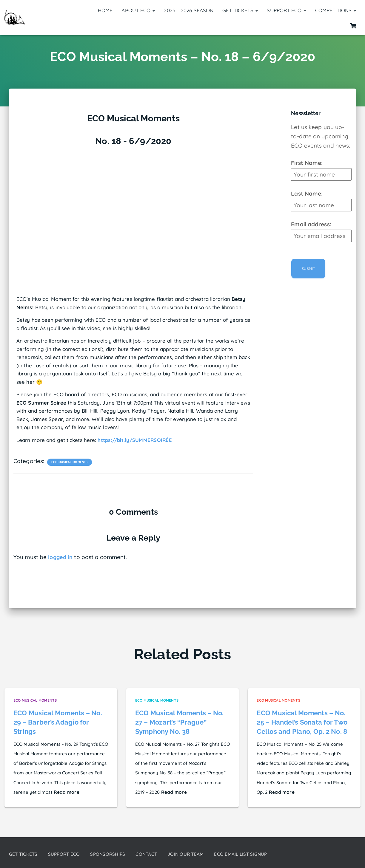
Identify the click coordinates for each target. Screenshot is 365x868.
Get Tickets (240, 10)
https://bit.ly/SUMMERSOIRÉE (135, 440)
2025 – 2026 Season (189, 10)
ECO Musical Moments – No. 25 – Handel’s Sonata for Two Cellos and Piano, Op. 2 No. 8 (301, 722)
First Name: (307, 163)
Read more (66, 791)
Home (105, 10)
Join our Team (197, 854)
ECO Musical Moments (69, 462)
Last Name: (307, 194)
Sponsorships (114, 854)
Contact (155, 854)
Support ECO (286, 10)
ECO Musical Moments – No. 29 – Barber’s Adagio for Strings (57, 722)
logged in (61, 557)
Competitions (336, 10)
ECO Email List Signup (256, 854)
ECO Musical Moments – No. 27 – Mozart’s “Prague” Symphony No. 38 (179, 722)
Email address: (311, 224)
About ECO (138, 10)
